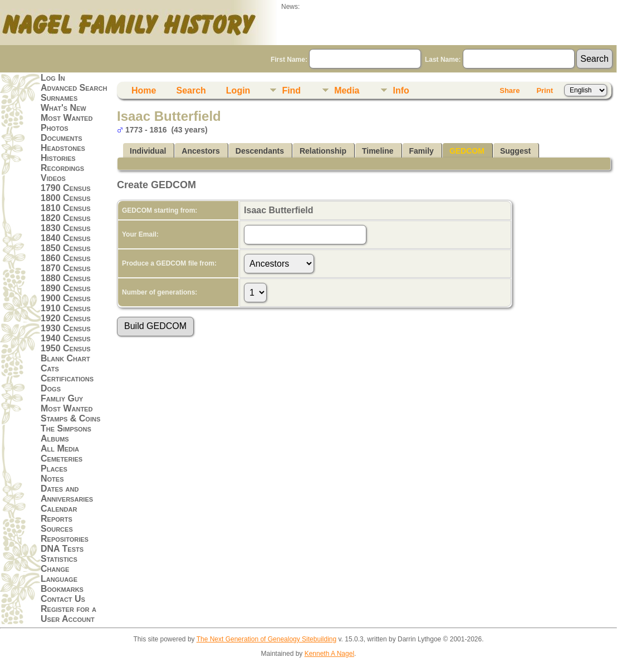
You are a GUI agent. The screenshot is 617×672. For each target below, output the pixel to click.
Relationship (323, 151)
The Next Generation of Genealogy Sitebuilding (267, 639)
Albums (55, 438)
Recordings (62, 168)
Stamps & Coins (70, 418)
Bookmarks (62, 589)
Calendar (59, 509)
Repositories (65, 539)
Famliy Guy (62, 398)
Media (347, 90)
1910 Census (66, 308)
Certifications (67, 378)
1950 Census (66, 348)
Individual (148, 151)
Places (54, 469)
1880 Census (66, 278)
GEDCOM (467, 151)
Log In (53, 78)
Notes (52, 479)
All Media (60, 448)
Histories (58, 158)
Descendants (260, 151)
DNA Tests (62, 549)
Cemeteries (62, 458)
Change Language (59, 574)
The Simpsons (66, 428)
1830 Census (66, 228)
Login (238, 90)
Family (422, 151)
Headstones (63, 148)
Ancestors (200, 151)
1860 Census (66, 258)
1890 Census (66, 288)
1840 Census (66, 238)
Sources (57, 529)
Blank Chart (65, 358)
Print (545, 90)
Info (401, 90)
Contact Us (63, 599)
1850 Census (66, 248)
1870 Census (66, 268)
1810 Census (66, 208)
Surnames (59, 98)
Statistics (59, 559)
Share (510, 90)
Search (191, 90)
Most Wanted (67, 118)
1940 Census (66, 338)
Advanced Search (74, 88)
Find (291, 90)
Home (144, 90)
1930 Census (66, 328)
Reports (57, 519)
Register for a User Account (68, 614)
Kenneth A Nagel (329, 654)
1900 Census (66, 298)
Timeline (378, 151)
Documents (62, 138)
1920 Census (66, 318)
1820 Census (66, 218)
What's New (63, 108)
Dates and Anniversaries (67, 494)
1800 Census (66, 198)
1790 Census (66, 188)
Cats (50, 368)
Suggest (515, 151)
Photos (55, 128)
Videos (53, 178)
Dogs (51, 388)
